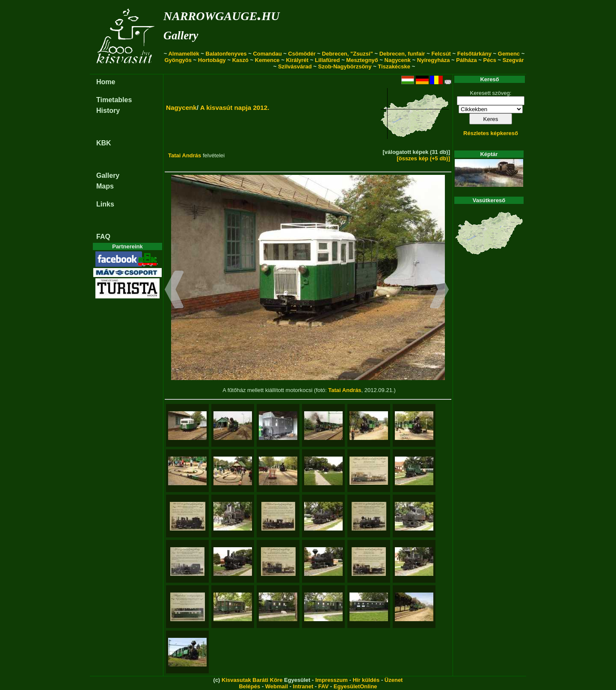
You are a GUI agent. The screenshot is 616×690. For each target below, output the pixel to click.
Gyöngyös (178, 60)
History (108, 111)
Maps (105, 186)
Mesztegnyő (362, 60)
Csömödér (302, 54)
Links (105, 204)
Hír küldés (366, 680)
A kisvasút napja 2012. (235, 108)
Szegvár (513, 60)
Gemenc (509, 54)
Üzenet (394, 680)
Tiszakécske (394, 66)
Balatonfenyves (226, 54)
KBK (104, 143)
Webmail (277, 686)
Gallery (181, 35)
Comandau (267, 54)
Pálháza (466, 60)
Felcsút (441, 54)
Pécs (490, 60)
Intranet (303, 686)
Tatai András (185, 155)
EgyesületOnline (355, 686)
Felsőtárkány (474, 54)
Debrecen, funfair (402, 54)
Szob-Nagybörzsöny (345, 66)
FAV (323, 686)
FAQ (103, 237)
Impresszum (332, 680)
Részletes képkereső (491, 133)
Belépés (249, 686)
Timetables (114, 100)
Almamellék (184, 54)
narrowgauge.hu (221, 14)
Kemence (267, 60)
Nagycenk (398, 60)
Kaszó (240, 60)
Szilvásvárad (295, 66)
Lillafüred (327, 60)
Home (106, 82)
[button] (174, 291)
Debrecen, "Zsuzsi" (348, 54)
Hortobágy (212, 60)
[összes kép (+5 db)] (423, 158)
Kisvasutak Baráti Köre (252, 680)
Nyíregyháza (434, 60)
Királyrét (297, 60)
